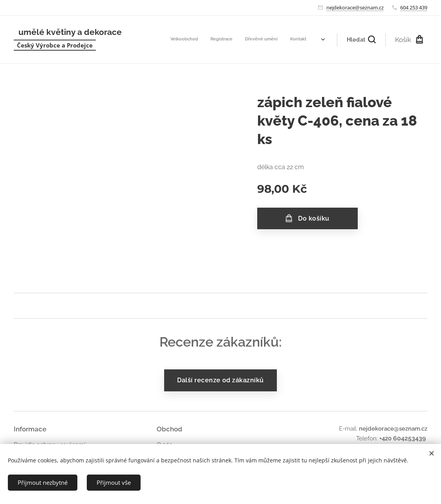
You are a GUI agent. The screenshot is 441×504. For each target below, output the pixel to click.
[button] (361, 40)
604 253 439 (414, 7)
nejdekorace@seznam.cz (355, 7)
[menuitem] (237, 40)
